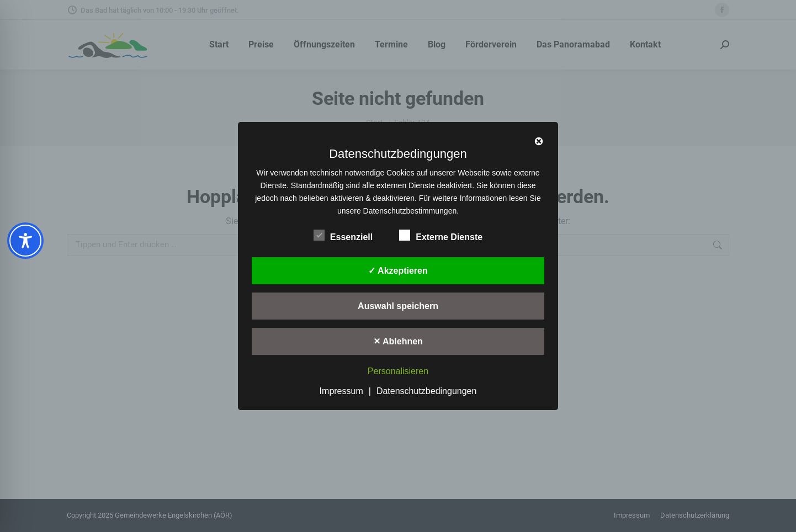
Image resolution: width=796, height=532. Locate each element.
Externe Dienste (441, 235)
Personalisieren (398, 372)
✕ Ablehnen (398, 341)
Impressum (341, 391)
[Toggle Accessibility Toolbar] (25, 241)
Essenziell (343, 235)
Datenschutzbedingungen (426, 391)
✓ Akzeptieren (398, 271)
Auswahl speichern (398, 306)
